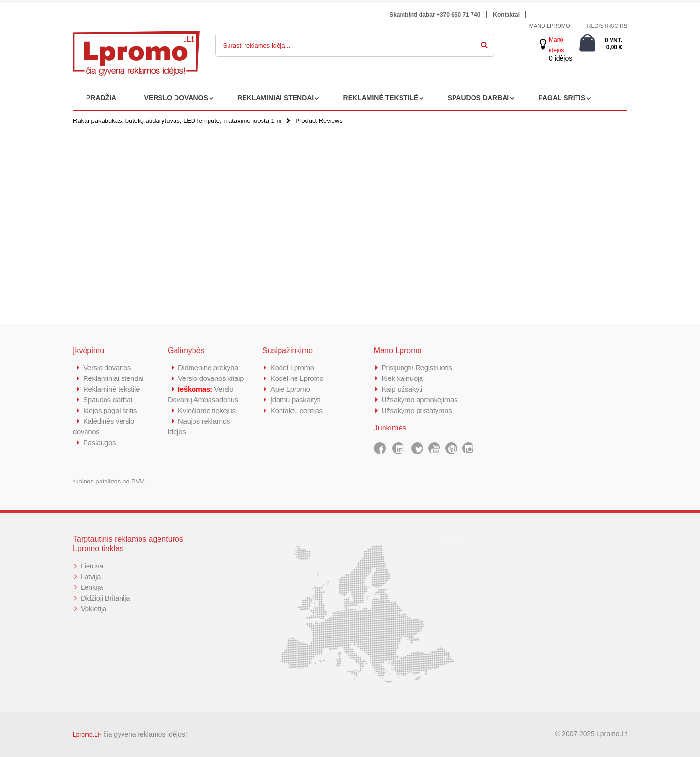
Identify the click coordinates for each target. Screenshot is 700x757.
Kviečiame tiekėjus (207, 410)
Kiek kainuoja (402, 378)
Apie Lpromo (290, 389)
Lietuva (92, 566)
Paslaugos (99, 442)
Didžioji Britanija (105, 598)
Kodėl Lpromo (292, 368)
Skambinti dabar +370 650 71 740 (435, 15)
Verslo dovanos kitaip (211, 378)
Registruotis (607, 26)
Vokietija (94, 609)
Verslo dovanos (107, 368)
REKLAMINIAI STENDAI (275, 98)
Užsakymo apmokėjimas (420, 400)
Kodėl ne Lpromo (297, 378)
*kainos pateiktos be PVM (109, 481)
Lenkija (92, 587)
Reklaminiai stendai (113, 378)
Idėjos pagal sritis (110, 410)
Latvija (91, 576)
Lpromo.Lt (86, 735)
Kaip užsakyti (402, 389)
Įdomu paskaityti (296, 400)
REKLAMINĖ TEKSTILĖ (381, 98)
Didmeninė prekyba (208, 368)
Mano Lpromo (550, 26)
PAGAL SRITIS (562, 98)
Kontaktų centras (297, 410)
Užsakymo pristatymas (417, 410)
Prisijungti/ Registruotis (417, 368)
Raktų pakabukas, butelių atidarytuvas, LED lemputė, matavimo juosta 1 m (177, 121)
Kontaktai (506, 15)
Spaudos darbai (108, 400)
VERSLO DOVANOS (176, 98)
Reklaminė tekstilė (111, 389)
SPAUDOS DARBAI (479, 98)
